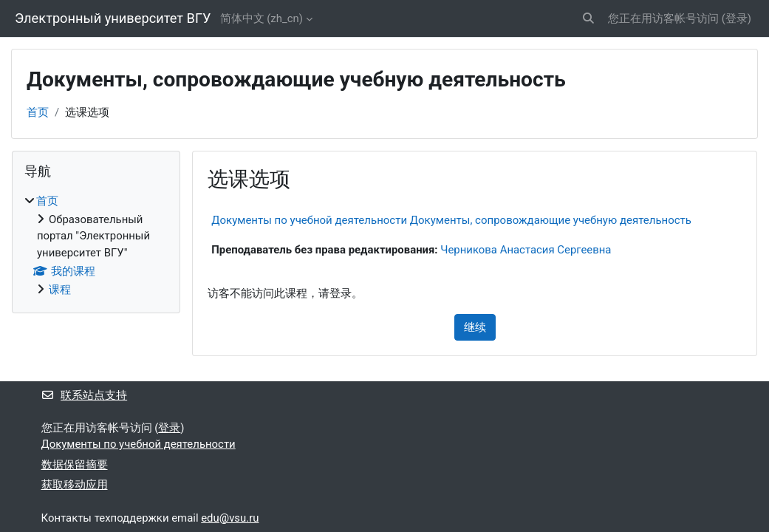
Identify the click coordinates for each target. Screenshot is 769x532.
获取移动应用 (75, 485)
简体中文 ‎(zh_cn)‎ (262, 18)
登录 (736, 18)
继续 (475, 327)
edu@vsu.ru (230, 518)
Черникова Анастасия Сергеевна (526, 250)
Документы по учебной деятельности (139, 444)
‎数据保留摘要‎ (75, 465)
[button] (588, 18)
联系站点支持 (85, 395)
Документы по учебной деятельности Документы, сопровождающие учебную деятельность (451, 220)
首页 (38, 112)
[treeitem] (96, 246)
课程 (60, 290)
